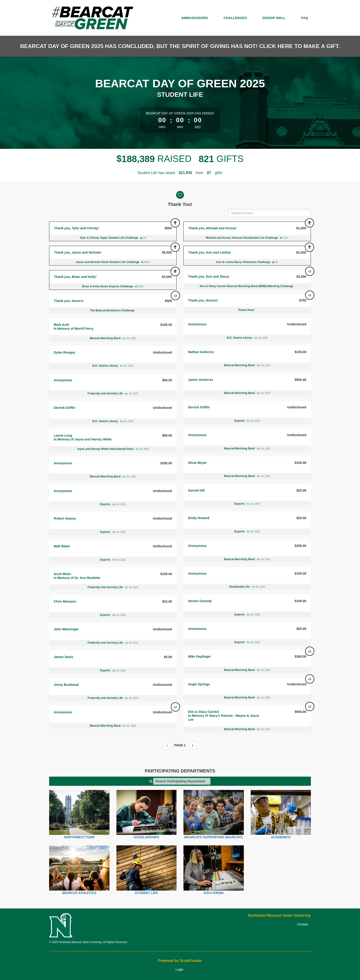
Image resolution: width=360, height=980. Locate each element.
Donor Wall (274, 18)
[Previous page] (167, 745)
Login (179, 969)
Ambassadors (195, 18)
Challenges (235, 18)
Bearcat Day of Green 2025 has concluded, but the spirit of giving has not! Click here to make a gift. (180, 46)
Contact (303, 924)
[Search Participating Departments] (182, 781)
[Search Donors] (270, 213)
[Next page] (193, 745)
